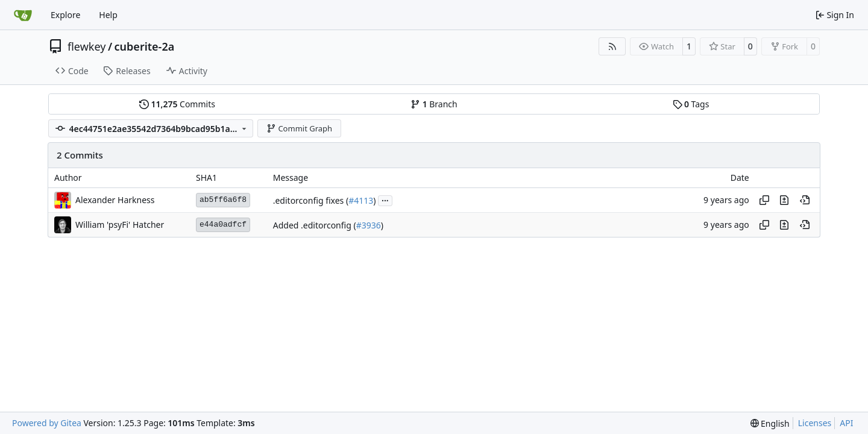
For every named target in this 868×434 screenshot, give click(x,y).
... (385, 200)
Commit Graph (299, 128)
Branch (434, 104)
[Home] (23, 15)
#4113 (361, 200)
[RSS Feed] (612, 46)
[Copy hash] (764, 200)
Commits (177, 104)
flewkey (86, 46)
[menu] (770, 423)
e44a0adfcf (223, 225)
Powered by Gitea (47, 423)
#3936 (369, 225)
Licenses (815, 423)
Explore (65, 15)
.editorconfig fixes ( (311, 200)
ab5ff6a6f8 (223, 200)
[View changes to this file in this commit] (784, 200)
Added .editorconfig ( (315, 225)
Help (108, 15)
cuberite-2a (145, 46)
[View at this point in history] (805, 200)
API (846, 423)
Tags (691, 104)
